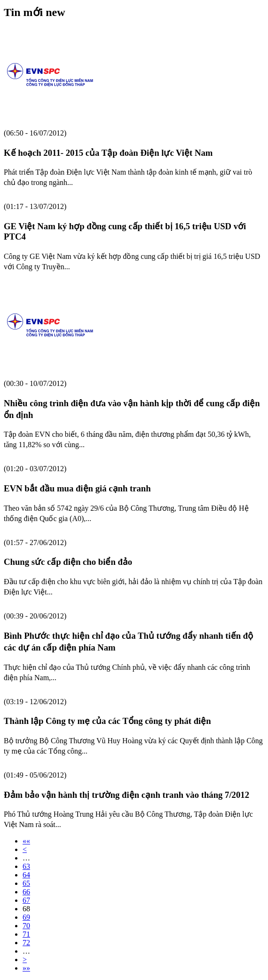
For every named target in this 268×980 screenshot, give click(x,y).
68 (26, 909)
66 (26, 892)
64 (26, 875)
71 (26, 934)
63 (26, 866)
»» (26, 968)
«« (26, 841)
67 (26, 900)
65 (26, 883)
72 (26, 943)
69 (26, 917)
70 (26, 926)
